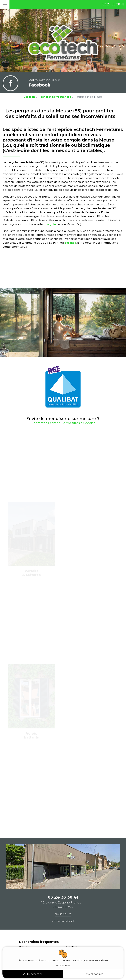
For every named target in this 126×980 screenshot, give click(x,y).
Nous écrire (63, 914)
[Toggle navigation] (5, 4)
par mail (70, 243)
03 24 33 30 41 (114, 4)
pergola (50, 224)
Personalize (63, 965)
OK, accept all (33, 974)
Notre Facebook (63, 921)
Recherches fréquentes (55, 97)
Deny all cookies (93, 974)
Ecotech (29, 97)
